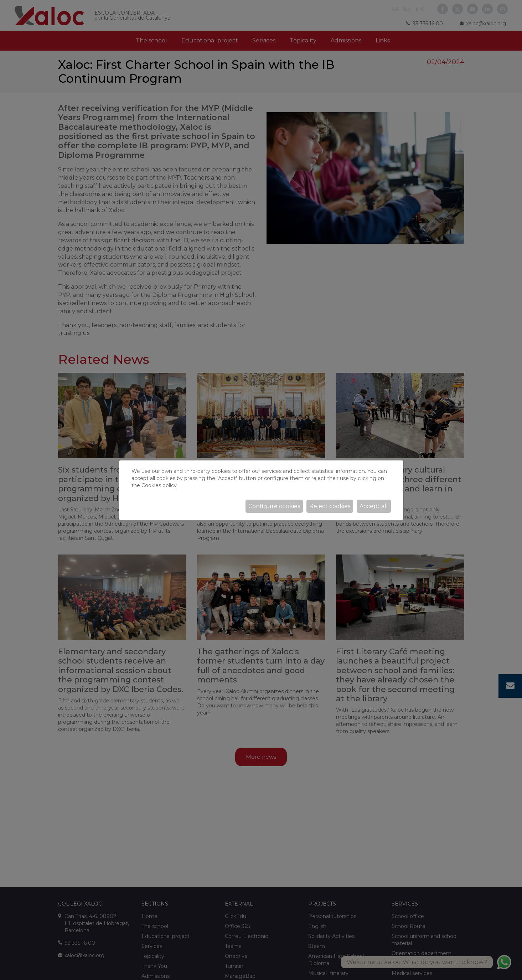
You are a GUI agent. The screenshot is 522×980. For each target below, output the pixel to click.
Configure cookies (274, 506)
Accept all (374, 506)
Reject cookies (330, 506)
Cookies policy (159, 485)
